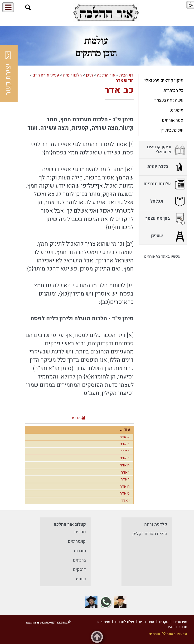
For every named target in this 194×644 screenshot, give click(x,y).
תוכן (89, 75)
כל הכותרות (173, 90)
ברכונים (79, 560)
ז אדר (125, 479)
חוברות (80, 551)
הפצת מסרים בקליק (150, 534)
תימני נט (176, 110)
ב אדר (125, 444)
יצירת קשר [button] (8, 73)
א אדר (125, 437)
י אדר (126, 501)
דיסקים (79, 570)
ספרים (80, 532)
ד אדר (125, 458)
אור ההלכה (106, 75)
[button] (28, 8)
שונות (81, 579)
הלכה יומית (72, 75)
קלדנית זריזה (156, 524)
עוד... (125, 430)
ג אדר (125, 451)
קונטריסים (77, 541)
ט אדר (125, 493)
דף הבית (126, 75)
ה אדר (125, 465)
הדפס (76, 418)
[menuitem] (163, 80)
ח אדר (125, 486)
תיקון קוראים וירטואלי (164, 80)
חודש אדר (125, 80)
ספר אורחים (173, 120)
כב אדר (119, 90)
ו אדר (125, 472)
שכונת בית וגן (172, 130)
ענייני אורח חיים (46, 75)
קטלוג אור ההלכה (70, 524)
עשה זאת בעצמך (169, 100)
